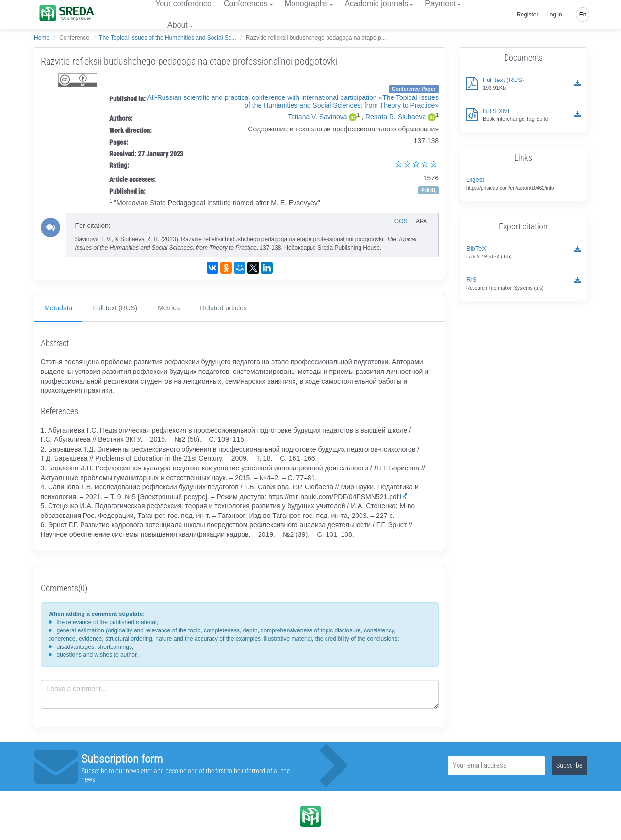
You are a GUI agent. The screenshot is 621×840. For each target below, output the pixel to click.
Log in (554, 15)
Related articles (223, 308)
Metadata (58, 308)
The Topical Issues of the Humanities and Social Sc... (168, 38)
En (583, 15)
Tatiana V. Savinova (317, 117)
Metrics (169, 308)
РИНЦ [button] (428, 190)
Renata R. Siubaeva (396, 117)
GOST (403, 221)
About (178, 25)
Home (42, 38)
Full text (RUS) (115, 308)
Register (528, 15)
